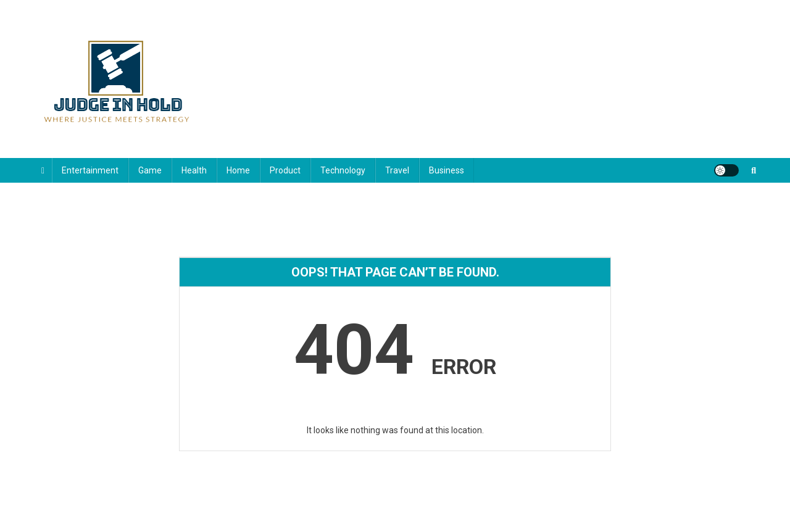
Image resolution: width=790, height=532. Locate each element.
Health (194, 170)
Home (238, 170)
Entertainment (90, 170)
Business (447, 170)
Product (285, 170)
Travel (397, 170)
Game (150, 170)
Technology (343, 170)
